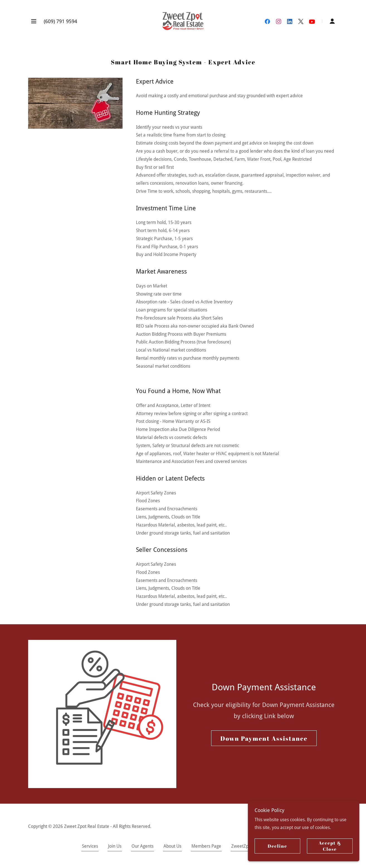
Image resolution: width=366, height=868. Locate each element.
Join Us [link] (115, 846)
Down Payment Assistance (264, 738)
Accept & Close (330, 846)
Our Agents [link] (142, 846)
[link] (183, 21)
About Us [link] (172, 846)
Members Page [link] (206, 846)
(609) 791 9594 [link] (60, 21)
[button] (34, 21)
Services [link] (90, 846)
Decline (277, 846)
